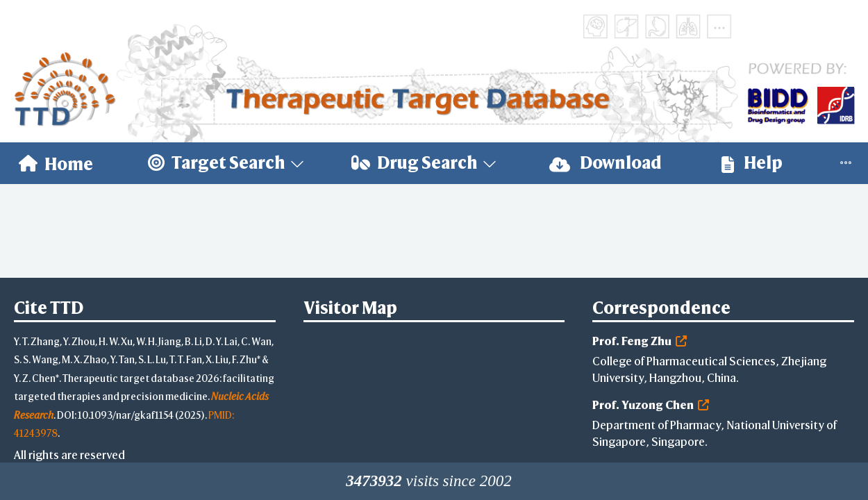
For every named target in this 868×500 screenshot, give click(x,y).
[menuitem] (56, 163)
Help (752, 163)
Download (606, 163)
